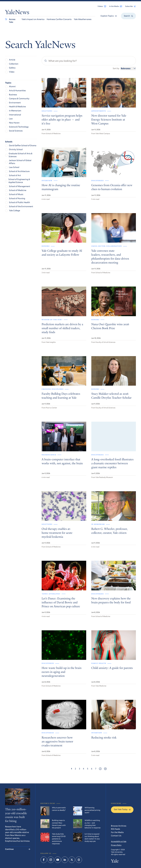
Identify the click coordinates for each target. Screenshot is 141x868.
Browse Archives (119, 826)
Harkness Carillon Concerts (59, 19)
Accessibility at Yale (119, 841)
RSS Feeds (116, 829)
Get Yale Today (122, 809)
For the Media (117, 832)
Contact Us (116, 836)
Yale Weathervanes (83, 19)
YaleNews (17, 13)
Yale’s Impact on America (33, 19)
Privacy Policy (116, 845)
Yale (115, 861)
